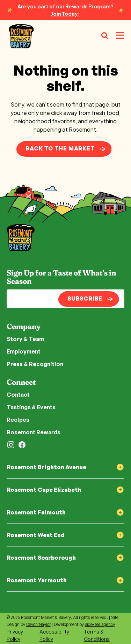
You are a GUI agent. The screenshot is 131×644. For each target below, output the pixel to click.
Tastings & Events (31, 407)
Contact (18, 395)
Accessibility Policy (54, 635)
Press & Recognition (35, 364)
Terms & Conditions (97, 635)
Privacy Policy (15, 635)
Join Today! (65, 14)
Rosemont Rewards (34, 432)
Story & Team (25, 339)
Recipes (18, 420)
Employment (24, 351)
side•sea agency (100, 624)
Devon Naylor (38, 624)
